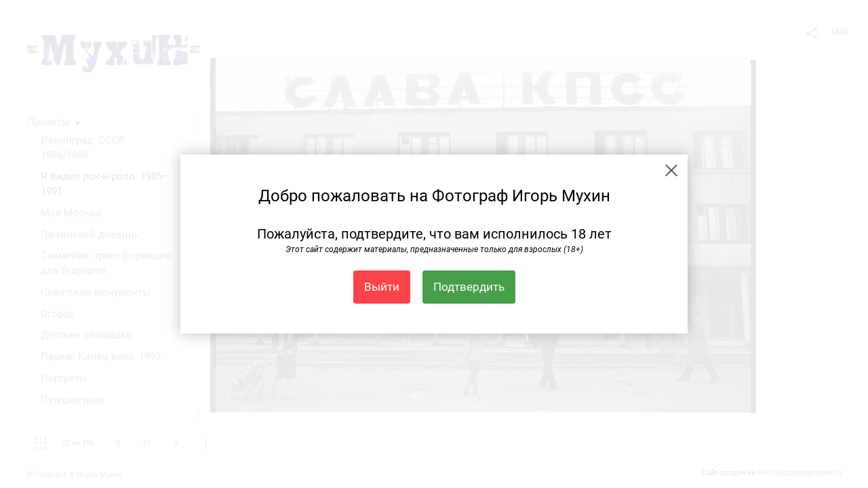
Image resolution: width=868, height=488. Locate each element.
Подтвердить (469, 287)
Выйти (382, 287)
